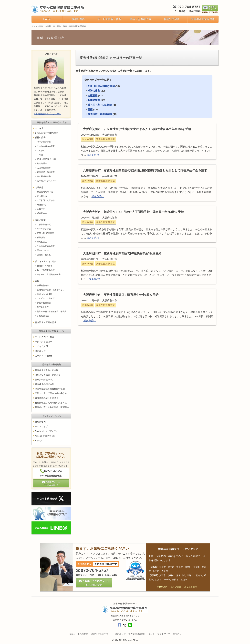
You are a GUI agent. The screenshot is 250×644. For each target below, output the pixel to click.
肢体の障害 (94, 100)
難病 (90, 109)
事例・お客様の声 (141, 19)
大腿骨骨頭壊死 (44, 224)
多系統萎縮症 (43, 286)
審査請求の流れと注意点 (47, 398)
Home (47, 19)
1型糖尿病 (41, 205)
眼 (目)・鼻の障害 (45, 266)
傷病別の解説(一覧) (44, 379)
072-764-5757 (189, 7)
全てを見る (40, 128)
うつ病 (40, 155)
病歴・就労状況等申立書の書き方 (51, 393)
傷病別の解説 (172, 19)
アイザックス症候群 (46, 298)
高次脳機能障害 (44, 176)
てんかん (41, 150)
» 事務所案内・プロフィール (48, 114)
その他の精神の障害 (46, 146)
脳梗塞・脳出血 (44, 255)
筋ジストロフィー (45, 307)
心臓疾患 (41, 209)
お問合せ (177, 634)
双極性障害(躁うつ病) (46, 159)
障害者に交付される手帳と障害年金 (52, 407)
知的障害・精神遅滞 (46, 172)
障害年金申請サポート (102, 634)
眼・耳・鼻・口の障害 (100, 105)
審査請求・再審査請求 (100, 114)
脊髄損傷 (41, 237)
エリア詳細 (176, 587)
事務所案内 (78, 19)
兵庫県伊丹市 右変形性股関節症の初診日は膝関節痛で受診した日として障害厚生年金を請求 (145, 170)
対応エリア (40, 351)
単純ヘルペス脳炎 (45, 294)
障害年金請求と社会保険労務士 (50, 389)
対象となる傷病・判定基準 (48, 375)
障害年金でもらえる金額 (47, 370)
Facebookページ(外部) (46, 431)
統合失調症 (42, 164)
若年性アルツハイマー (47, 181)
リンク (151, 634)
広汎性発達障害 (44, 168)
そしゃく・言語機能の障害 (49, 274)
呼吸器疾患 (42, 213)
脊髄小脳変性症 (44, 303)
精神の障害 (94, 91)
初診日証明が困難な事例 (101, 86)
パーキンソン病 (44, 229)
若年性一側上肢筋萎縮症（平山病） (53, 311)
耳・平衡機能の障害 (46, 270)
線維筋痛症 (42, 242)
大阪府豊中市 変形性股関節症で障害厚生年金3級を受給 (121, 295)
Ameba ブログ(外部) (45, 436)
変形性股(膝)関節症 (105, 139)
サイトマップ (41, 426)
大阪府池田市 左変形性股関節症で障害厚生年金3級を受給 (122, 253)
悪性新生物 (42, 196)
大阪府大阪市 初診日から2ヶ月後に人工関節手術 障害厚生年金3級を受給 (133, 212)
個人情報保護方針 (137, 634)
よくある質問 (41, 346)
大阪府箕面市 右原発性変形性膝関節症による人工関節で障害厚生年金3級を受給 (137, 129)
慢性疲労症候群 (44, 142)
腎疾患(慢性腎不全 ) (46, 192)
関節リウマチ (43, 250)
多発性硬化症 (43, 316)
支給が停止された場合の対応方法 (51, 403)
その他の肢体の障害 (46, 246)
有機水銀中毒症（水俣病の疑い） (52, 290)
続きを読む (93, 155)
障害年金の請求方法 (45, 384)
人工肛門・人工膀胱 (46, 200)
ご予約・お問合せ (43, 356)
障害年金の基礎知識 (203, 19)
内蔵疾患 (93, 95)
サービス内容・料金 (109, 19)
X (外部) (39, 440)
